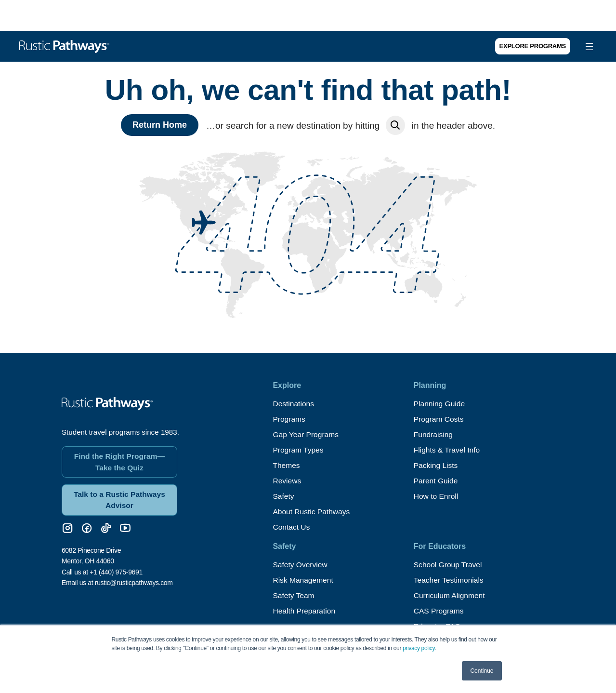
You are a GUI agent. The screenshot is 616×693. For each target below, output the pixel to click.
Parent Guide (436, 481)
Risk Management (304, 580)
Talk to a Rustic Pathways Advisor (119, 497)
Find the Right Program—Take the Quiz (119, 459)
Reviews (287, 481)
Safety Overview (301, 565)
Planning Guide (440, 404)
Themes (287, 465)
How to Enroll (437, 496)
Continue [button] (482, 671)
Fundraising (434, 434)
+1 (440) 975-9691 (116, 570)
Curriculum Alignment (450, 595)
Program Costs (439, 419)
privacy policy (419, 648)
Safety (283, 496)
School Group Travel (449, 565)
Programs (289, 419)
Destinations (294, 404)
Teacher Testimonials (450, 580)
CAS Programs (439, 611)
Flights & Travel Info (448, 450)
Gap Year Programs (307, 434)
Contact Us (292, 527)
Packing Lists (436, 465)
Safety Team (294, 595)
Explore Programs (533, 46)
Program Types (299, 450)
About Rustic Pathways (312, 512)
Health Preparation (305, 611)
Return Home (160, 125)
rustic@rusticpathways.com (134, 580)
